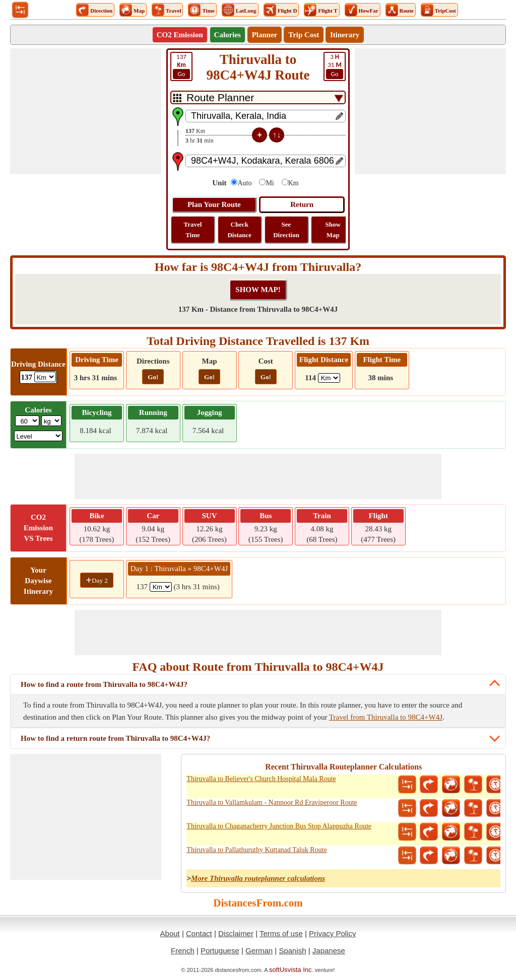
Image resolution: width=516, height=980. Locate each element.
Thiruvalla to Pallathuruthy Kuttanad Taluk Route (256, 850)
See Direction (286, 230)
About (170, 933)
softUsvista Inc (291, 970)
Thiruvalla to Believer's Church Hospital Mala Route (261, 779)
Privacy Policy (332, 933)
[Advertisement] (86, 111)
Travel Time (193, 230)
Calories (228, 35)
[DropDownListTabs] (258, 97)
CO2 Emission (180, 35)
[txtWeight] (27, 421)
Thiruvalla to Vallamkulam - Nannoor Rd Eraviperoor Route (272, 802)
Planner (265, 35)
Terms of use (281, 933)
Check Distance (239, 230)
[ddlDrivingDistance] (45, 377)
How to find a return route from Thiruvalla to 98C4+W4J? (115, 738)
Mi (270, 183)
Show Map (333, 230)
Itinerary (345, 35)
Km (294, 183)
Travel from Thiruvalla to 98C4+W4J (386, 717)
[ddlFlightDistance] (329, 378)
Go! (153, 377)
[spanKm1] (161, 587)
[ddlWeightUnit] (51, 421)
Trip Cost (304, 35)
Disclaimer (236, 933)
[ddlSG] (39, 436)
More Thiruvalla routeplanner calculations (258, 878)
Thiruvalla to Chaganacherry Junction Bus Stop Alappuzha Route (279, 826)
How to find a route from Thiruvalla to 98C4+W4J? (104, 684)
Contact (199, 933)
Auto (244, 183)
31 (335, 66)
